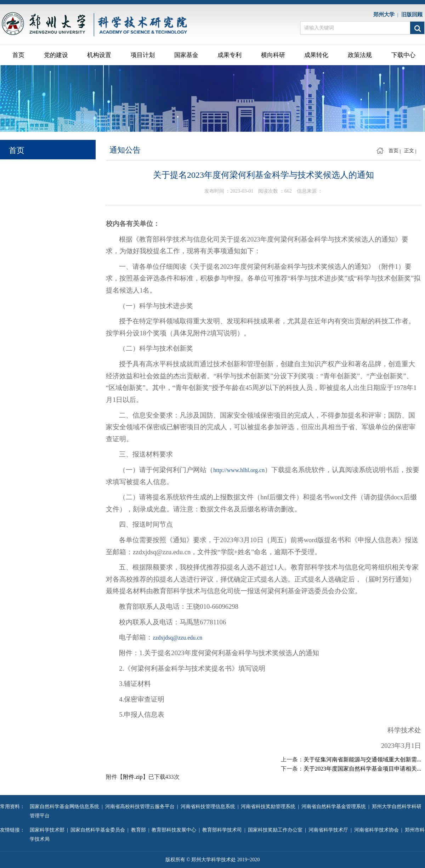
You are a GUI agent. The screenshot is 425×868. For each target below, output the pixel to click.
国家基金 (186, 55)
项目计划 (143, 55)
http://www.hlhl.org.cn (239, 470)
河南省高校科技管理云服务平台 (141, 807)
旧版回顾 (413, 15)
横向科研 (273, 55)
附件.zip (133, 777)
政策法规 (360, 55)
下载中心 (403, 55)
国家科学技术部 (48, 830)
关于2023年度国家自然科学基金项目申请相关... (362, 769)
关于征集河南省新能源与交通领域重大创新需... (362, 759)
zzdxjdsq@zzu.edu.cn (177, 638)
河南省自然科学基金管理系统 (335, 807)
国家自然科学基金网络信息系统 (66, 807)
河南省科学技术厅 (330, 830)
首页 (18, 55)
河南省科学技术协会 (378, 830)
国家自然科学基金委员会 (99, 830)
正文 (409, 151)
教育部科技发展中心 (175, 830)
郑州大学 (385, 15)
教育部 (140, 830)
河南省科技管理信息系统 (209, 807)
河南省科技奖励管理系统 (269, 807)
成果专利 (229, 55)
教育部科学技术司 (223, 830)
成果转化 (316, 55)
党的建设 (56, 55)
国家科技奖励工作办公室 (276, 830)
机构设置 (99, 55)
